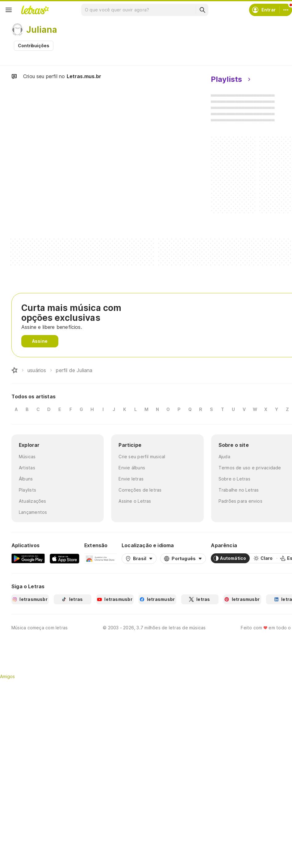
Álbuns (26, 479)
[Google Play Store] (28, 558)
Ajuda (224, 457)
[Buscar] (202, 10)
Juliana (42, 30)
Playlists (27, 490)
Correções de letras (140, 490)
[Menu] (9, 10)
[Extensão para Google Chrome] (100, 558)
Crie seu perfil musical (142, 457)
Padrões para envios (240, 501)
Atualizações (33, 501)
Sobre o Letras (234, 479)
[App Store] (65, 558)
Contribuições (34, 46)
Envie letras (131, 479)
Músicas (27, 457)
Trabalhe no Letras (239, 490)
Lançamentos (33, 512)
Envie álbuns (132, 468)
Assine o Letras (135, 501)
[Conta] (286, 10)
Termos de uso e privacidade (250, 468)
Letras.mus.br (84, 76)
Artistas (27, 468)
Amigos (7, 676)
